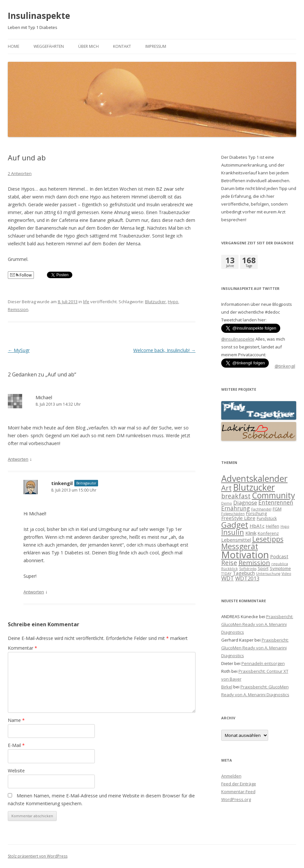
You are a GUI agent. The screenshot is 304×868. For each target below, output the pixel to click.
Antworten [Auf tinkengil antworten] (34, 592)
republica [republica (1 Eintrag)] (280, 564)
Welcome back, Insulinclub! (164, 350)
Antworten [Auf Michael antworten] (18, 459)
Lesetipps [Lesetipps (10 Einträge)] (268, 539)
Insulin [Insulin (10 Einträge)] (233, 532)
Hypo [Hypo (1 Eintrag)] (285, 526)
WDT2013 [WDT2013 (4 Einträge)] (247, 578)
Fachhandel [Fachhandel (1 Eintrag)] (261, 509)
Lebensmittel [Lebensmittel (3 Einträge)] (236, 540)
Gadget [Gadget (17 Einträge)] (235, 525)
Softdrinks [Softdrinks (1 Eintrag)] (248, 569)
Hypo (173, 302)
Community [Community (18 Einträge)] (273, 495)
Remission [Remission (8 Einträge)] (254, 563)
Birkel (227, 687)
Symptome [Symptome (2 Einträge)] (280, 568)
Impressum (156, 46)
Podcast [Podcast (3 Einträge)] (279, 556)
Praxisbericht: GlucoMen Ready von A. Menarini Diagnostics (257, 624)
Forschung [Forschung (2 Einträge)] (256, 513)
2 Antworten (20, 173)
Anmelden (231, 776)
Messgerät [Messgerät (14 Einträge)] (240, 546)
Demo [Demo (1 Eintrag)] (227, 503)
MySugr (19, 350)
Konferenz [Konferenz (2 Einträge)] (268, 533)
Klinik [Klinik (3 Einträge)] (251, 533)
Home (14, 46)
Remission (18, 309)
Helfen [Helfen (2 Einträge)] (273, 526)
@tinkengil (285, 366)
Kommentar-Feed (238, 792)
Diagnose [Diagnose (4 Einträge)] (245, 502)
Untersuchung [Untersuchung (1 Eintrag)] (268, 574)
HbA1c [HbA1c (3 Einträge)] (257, 526)
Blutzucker (155, 302)
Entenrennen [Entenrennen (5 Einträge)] (276, 502)
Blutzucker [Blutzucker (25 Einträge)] (254, 487)
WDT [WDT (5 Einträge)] (228, 578)
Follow (21, 275)
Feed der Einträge (239, 784)
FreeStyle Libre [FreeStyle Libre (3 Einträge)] (238, 518)
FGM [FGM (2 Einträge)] (277, 509)
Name (16, 720)
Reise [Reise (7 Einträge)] (229, 563)
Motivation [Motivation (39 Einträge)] (245, 555)
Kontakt (122, 46)
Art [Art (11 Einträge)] (226, 488)
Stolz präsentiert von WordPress (38, 856)
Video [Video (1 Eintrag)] (286, 574)
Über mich (88, 46)
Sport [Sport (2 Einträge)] (263, 568)
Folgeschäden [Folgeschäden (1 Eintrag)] (233, 514)
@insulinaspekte (238, 339)
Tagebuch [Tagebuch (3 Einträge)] (244, 573)
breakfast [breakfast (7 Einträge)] (236, 496)
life (86, 302)
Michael (44, 397)
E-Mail (16, 745)
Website (16, 771)
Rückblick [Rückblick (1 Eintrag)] (230, 569)
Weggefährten (49, 46)
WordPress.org (236, 799)
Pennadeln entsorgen (263, 663)
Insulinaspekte (39, 16)
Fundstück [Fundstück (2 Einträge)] (267, 518)
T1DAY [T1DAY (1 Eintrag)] (226, 574)
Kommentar (22, 648)
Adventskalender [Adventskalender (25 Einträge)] (254, 479)
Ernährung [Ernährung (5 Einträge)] (236, 508)
